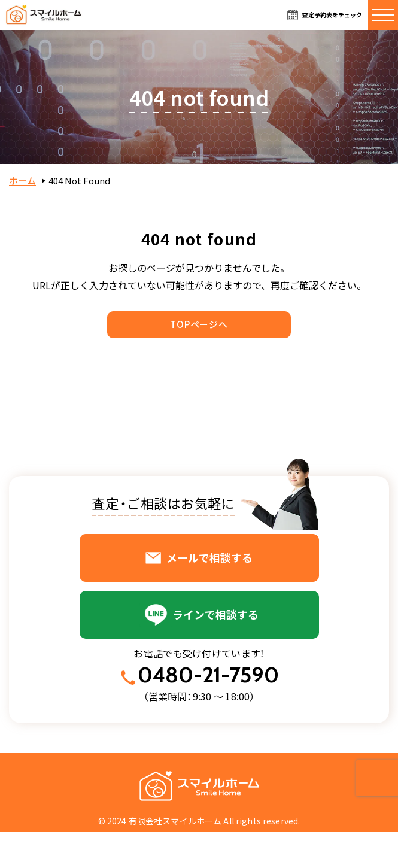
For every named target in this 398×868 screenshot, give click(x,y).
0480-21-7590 (208, 675)
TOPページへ (199, 324)
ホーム (22, 180)
